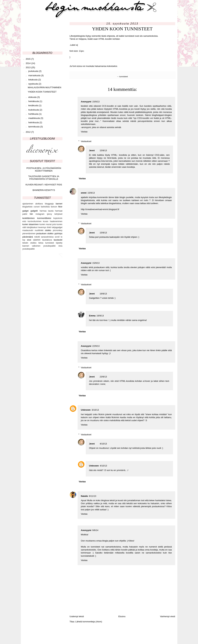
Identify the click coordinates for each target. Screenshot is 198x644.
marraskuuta (35, 75)
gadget (26, 211)
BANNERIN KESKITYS (44, 190)
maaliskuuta (34, 118)
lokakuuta (33, 80)
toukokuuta (34, 110)
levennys (42, 227)
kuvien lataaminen (31, 224)
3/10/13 (95, 410)
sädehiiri (37, 240)
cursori (37, 207)
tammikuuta (34, 127)
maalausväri (28, 230)
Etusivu (122, 616)
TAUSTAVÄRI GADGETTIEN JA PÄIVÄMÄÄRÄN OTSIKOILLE (44, 178)
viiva (60, 246)
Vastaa (84, 132)
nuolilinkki (39, 230)
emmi (84, 193)
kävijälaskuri (32, 227)
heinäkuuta (34, 101)
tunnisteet (124, 76)
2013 (29, 67)
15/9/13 (96, 102)
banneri (59, 204)
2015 (29, 59)
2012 (29, 132)
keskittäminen (29, 218)
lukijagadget (57, 227)
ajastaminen (28, 204)
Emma (92, 316)
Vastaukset (86, 141)
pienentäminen (29, 234)
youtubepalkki (29, 249)
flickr (60, 207)
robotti (37, 237)
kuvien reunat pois (48, 224)
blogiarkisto (28, 207)
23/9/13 (103, 377)
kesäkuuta (34, 105)
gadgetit (34, 211)
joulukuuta (34, 71)
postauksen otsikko (45, 234)
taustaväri (58, 240)
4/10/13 (103, 444)
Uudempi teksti (77, 616)
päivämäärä (28, 237)
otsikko (48, 230)
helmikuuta (34, 122)
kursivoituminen (35, 221)
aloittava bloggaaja (44, 204)
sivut (29, 240)
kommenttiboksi (44, 218)
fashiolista (45, 207)
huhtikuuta (34, 114)
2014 (29, 63)
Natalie (85, 496)
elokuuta (33, 97)
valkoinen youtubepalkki (44, 246)
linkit (49, 227)
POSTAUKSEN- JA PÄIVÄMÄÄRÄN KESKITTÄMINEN (44, 169)
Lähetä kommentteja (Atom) (89, 622)
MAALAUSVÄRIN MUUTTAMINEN (45, 87)
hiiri (31, 214)
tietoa (41, 243)
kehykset (58, 214)
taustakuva (47, 240)
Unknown (86, 410)
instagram (40, 214)
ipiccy (49, 214)
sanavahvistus (47, 237)
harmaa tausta (47, 211)
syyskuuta (33, 84)
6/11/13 (93, 496)
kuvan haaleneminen (53, 221)
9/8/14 (95, 530)
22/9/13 (96, 346)
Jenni (92, 150)
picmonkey (58, 230)
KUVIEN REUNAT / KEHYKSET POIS (44, 185)
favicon (54, 207)
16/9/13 (103, 294)
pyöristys (58, 234)
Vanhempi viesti (168, 616)
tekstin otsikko (29, 243)
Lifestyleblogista (77, 36)
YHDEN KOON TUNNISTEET (42, 92)
